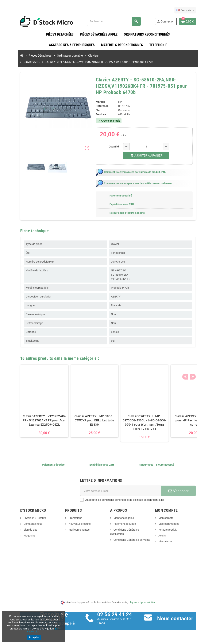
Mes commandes (174, 524)
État (96, 110)
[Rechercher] (117, 21)
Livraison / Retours (23, 518)
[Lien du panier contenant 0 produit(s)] (199, 21)
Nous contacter (179, 619)
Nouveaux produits (74, 524)
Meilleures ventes (73, 530)
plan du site (19, 530)
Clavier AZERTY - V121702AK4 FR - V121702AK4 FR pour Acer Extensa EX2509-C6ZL (33, 421)
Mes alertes (171, 542)
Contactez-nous (21, 524)
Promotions (69, 518)
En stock (99, 115)
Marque (99, 102)
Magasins (18, 536)
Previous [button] (196, 357)
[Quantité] (148, 147)
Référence (100, 106)
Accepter (34, 637)
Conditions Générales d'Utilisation (133, 530)
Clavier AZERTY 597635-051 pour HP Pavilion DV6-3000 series (183, 421)
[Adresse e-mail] (122, 491)
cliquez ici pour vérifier (142, 602)
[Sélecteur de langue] (196, 10)
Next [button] (203, 357)
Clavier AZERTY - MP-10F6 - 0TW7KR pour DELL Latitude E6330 (83, 421)
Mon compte (171, 518)
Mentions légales (123, 518)
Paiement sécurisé (124, 524)
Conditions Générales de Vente (132, 536)
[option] (33, 403)
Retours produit (173, 530)
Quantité (115, 147)
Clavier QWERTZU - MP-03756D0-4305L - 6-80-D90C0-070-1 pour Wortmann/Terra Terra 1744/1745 (133, 423)
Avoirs (167, 536)
